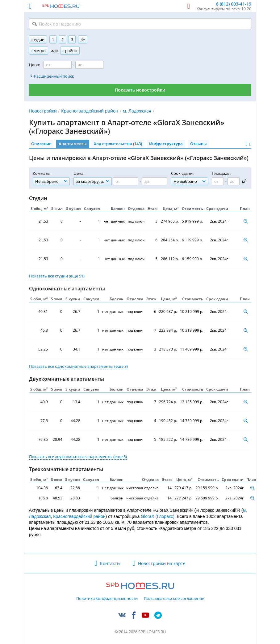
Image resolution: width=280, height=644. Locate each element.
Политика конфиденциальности (107, 599)
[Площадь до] (234, 181)
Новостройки (43, 111)
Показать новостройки (140, 90)
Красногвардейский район (90, 111)
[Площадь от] (218, 181)
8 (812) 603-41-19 (234, 4)
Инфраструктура (166, 144)
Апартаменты (73, 144)
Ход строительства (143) (118, 144)
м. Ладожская (137, 111)
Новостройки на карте (162, 563)
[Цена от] (58, 65)
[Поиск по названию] (140, 24)
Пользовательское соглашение (174, 599)
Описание (41, 144)
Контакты (110, 563)
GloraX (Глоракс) (158, 516)
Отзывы (199, 144)
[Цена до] (89, 65)
